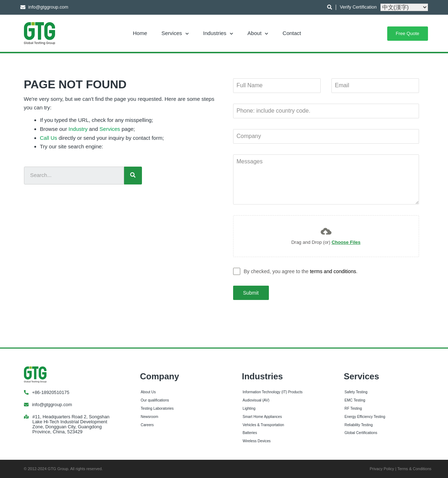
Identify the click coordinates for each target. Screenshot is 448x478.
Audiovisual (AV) (256, 400)
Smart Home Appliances (262, 416)
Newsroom (150, 416)
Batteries (250, 432)
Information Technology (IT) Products (273, 391)
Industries (218, 33)
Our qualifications (155, 400)
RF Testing (353, 407)
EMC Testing (355, 400)
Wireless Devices (257, 440)
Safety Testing (356, 391)
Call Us (49, 138)
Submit (251, 293)
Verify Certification (358, 7)
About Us (148, 391)
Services (175, 33)
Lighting (249, 407)
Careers (147, 424)
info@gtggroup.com (52, 403)
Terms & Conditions (414, 468)
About (258, 33)
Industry (78, 129)
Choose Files (346, 242)
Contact (292, 33)
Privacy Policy (382, 468)
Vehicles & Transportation (264, 424)
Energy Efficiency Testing (365, 416)
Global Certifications (361, 432)
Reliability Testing (359, 424)
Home (140, 33)
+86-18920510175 (51, 391)
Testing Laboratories (157, 407)
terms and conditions (333, 271)
